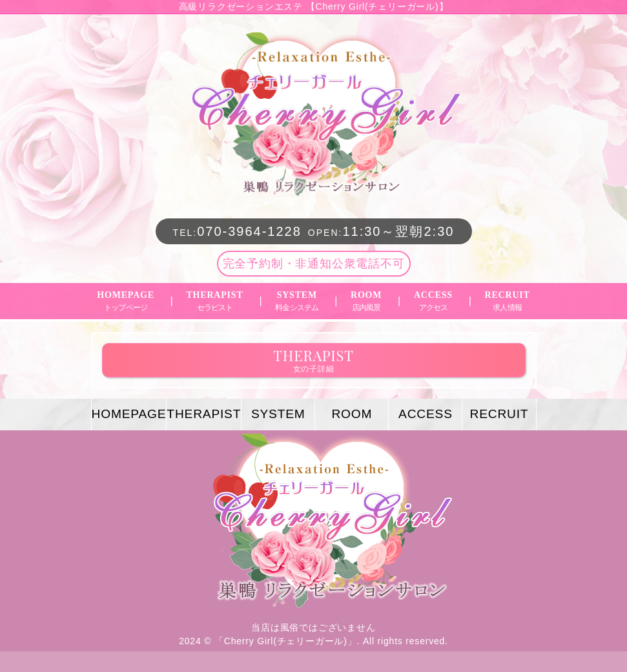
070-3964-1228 (237, 231)
